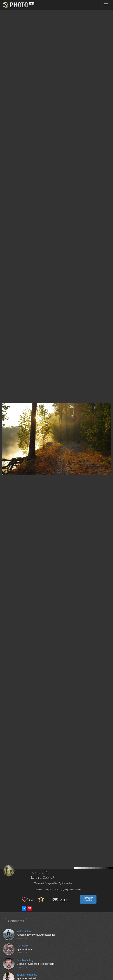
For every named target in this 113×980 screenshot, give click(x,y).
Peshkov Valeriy (25, 960)
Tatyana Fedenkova (27, 975)
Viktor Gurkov (24, 931)
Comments (16, 921)
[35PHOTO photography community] (18, 5)
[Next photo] (109, 426)
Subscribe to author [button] (88, 899)
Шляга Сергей (43, 878)
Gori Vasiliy (23, 946)
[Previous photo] (4, 426)
